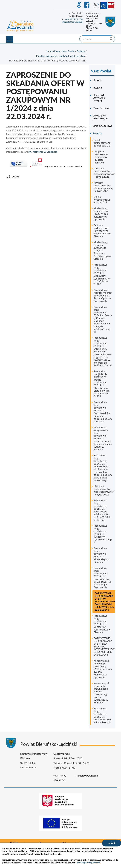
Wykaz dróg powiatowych (100, 117)
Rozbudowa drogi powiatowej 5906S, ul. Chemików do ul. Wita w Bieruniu (103, 715)
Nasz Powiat (69, 51)
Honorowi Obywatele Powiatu (99, 98)
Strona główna (53, 51)
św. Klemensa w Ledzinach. (43, 152)
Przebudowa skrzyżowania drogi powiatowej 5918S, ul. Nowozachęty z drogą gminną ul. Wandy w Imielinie (103, 438)
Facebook (87, 5)
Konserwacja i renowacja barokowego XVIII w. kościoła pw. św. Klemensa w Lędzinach (103, 669)
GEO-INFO (79, 5)
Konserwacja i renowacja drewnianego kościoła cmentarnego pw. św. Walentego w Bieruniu (101, 693)
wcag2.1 (96, 6)
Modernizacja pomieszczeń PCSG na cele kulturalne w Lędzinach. (101, 214)
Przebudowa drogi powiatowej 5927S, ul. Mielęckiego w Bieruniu (102, 555)
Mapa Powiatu (101, 108)
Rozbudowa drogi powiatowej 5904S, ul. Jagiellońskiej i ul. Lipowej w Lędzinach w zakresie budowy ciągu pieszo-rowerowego (103, 468)
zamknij (112, 843)
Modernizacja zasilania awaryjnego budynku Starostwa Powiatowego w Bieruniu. (102, 250)
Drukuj (16, 176)
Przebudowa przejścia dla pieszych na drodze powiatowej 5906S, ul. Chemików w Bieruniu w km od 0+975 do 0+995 (101, 384)
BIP (111, 6)
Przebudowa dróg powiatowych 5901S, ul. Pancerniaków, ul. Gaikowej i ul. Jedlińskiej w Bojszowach (103, 578)
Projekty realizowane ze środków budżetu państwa (61, 56)
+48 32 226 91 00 (74, 19)
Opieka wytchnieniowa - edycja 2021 (103, 199)
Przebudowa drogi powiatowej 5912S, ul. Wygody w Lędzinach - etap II (103, 534)
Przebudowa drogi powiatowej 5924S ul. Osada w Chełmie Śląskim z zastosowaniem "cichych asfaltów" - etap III (103, 319)
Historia (97, 80)
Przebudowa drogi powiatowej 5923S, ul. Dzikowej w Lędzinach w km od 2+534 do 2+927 (102, 274)
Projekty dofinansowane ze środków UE (102, 143)
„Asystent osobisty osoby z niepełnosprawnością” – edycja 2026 (104, 172)
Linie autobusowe (103, 126)
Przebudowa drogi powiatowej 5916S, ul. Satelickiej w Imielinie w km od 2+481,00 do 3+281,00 (102, 510)
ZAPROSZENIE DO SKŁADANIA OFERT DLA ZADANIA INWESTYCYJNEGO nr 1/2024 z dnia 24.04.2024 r (104, 646)
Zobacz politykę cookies (88, 863)
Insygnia (97, 87)
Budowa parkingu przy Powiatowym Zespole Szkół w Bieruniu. (102, 231)
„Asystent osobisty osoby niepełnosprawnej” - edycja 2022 (104, 490)
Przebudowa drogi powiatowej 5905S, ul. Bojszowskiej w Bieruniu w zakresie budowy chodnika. (103, 412)
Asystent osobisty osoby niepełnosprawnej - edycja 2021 (103, 187)
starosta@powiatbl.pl (72, 22)
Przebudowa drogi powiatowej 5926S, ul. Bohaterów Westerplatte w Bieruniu (102, 624)
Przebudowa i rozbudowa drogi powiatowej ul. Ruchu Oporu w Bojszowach (103, 295)
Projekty (81, 51)
